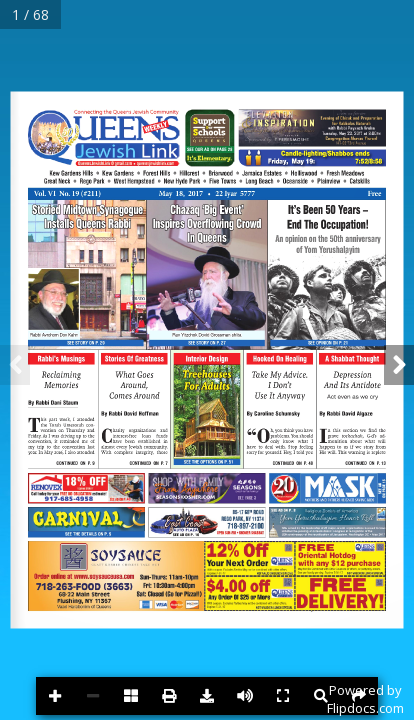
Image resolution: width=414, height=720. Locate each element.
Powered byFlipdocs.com (365, 699)
